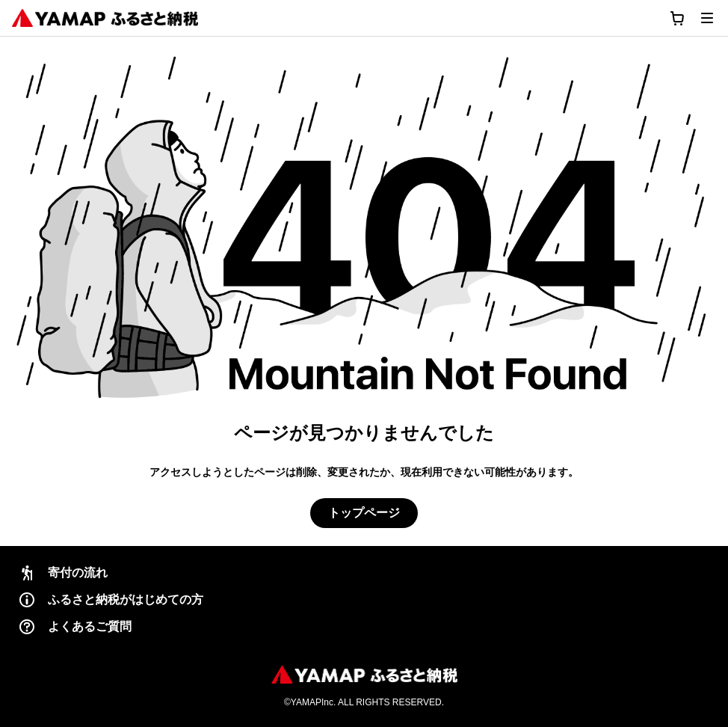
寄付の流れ (63, 573)
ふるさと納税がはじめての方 (111, 600)
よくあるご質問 (75, 627)
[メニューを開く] (707, 18)
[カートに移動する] (677, 18)
